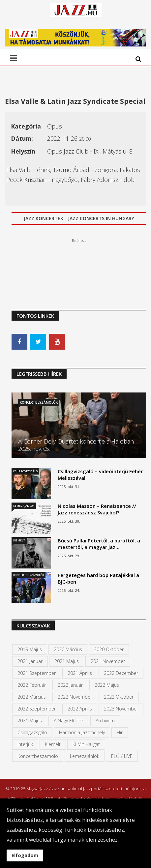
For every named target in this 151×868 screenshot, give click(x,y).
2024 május (30, 721)
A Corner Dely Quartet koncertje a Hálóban (76, 441)
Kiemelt (19, 540)
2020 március (68, 649)
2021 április (80, 673)
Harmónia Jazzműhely (82, 732)
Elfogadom (25, 855)
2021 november (108, 661)
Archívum (105, 721)
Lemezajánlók (24, 506)
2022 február (32, 685)
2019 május (30, 649)
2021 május (67, 661)
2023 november (121, 709)
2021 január (30, 661)
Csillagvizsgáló (25, 471)
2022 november (75, 697)
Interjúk (25, 744)
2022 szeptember (37, 709)
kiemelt (53, 744)
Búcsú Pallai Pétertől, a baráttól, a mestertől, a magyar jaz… (99, 544)
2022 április (80, 709)
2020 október (109, 649)
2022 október (119, 697)
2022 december (121, 673)
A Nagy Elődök (69, 721)
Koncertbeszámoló (38, 756)
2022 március (32, 697)
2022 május (107, 685)
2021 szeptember (37, 673)
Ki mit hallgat (86, 744)
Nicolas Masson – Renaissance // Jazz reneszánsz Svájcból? (97, 509)
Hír (120, 732)
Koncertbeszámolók (39, 402)
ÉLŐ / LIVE (122, 756)
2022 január (70, 685)
